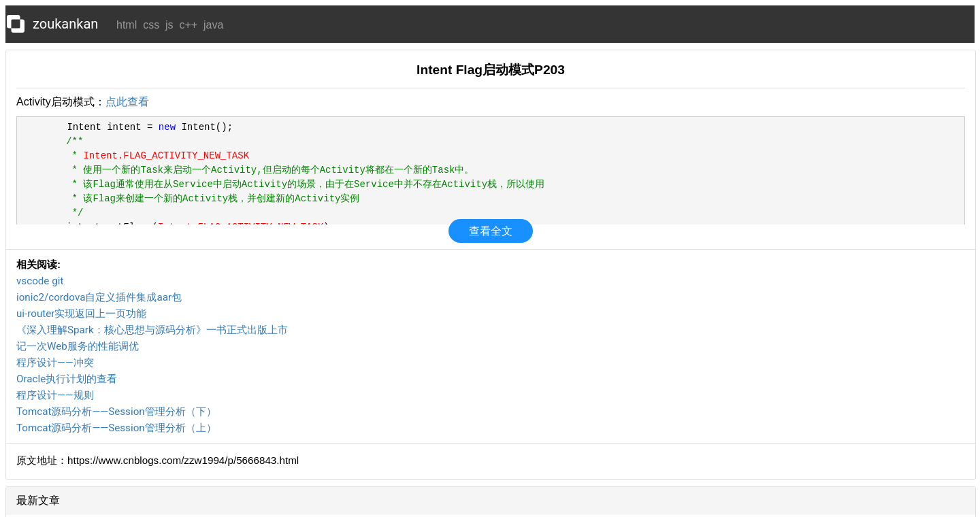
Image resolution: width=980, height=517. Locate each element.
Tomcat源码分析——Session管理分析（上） (116, 428)
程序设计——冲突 (55, 363)
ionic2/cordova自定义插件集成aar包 (99, 297)
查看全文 (491, 231)
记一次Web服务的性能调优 (78, 346)
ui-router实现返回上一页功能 (81, 314)
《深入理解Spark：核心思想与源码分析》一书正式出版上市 (152, 330)
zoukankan (65, 24)
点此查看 (127, 102)
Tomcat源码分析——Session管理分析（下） (116, 412)
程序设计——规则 (55, 395)
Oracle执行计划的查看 (67, 379)
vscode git (40, 281)
